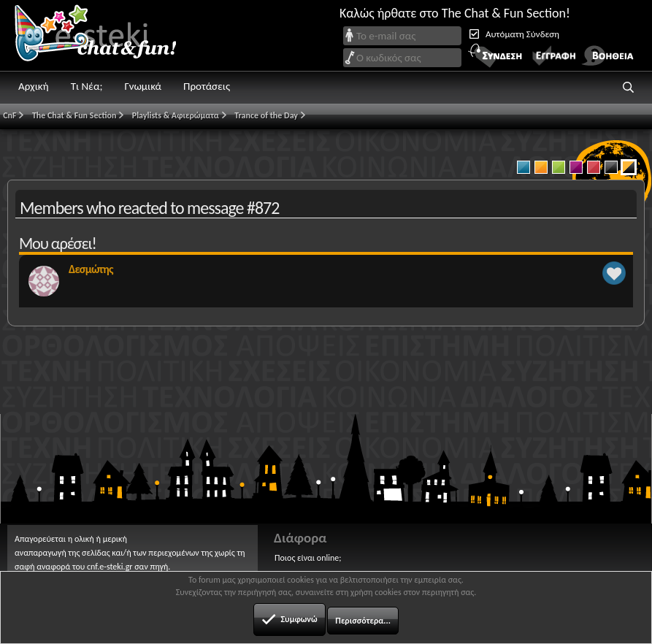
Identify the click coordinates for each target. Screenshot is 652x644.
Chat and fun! (106, 35)
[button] (629, 88)
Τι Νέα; (87, 86)
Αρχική (34, 86)
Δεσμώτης (91, 269)
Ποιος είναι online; (308, 558)
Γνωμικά (143, 86)
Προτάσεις (207, 86)
